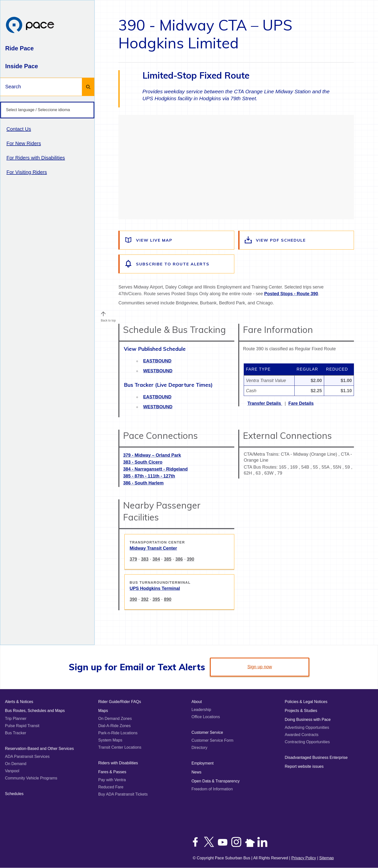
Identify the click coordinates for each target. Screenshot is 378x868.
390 (191, 559)
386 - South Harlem (143, 483)
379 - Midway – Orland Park (152, 455)
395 (156, 599)
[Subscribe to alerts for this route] (177, 264)
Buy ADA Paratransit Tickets (123, 794)
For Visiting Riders (27, 172)
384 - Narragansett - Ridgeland (155, 469)
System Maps (110, 740)
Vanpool (12, 771)
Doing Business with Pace (308, 720)
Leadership (201, 710)
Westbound (158, 371)
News (197, 772)
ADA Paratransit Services (27, 756)
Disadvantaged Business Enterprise (316, 757)
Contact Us (19, 129)
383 (145, 559)
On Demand (16, 764)
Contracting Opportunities (307, 742)
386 (179, 559)
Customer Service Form (213, 740)
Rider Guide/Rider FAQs (120, 702)
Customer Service (207, 732)
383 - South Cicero (143, 462)
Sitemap (326, 858)
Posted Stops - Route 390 (291, 294)
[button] (103, 314)
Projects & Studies (301, 711)
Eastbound (157, 361)
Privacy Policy (304, 858)
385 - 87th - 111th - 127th (149, 476)
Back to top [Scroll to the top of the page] (108, 319)
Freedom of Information (212, 789)
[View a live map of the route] (177, 240)
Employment (203, 763)
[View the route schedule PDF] (297, 240)
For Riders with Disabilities (36, 158)
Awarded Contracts (302, 735)
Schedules (14, 794)
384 (156, 559)
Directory (200, 748)
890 (168, 599)
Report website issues (304, 766)
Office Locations (206, 717)
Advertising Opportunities (307, 727)
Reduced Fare (111, 787)
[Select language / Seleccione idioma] (47, 110)
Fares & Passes (112, 772)
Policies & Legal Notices (306, 702)
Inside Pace (22, 66)
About (197, 702)
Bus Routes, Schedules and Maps (35, 711)
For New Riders (24, 143)
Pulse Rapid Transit (22, 726)
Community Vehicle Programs (31, 778)
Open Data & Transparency (216, 781)
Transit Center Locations (120, 747)
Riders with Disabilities (118, 763)
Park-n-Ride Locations (118, 733)
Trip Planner (16, 719)
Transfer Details (265, 403)
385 (168, 559)
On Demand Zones (115, 719)
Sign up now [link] (260, 667)
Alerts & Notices (19, 702)
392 (145, 599)
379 (133, 559)
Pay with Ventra (112, 780)
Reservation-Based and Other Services (39, 749)
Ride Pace (19, 48)
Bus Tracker (16, 733)
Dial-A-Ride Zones (115, 726)
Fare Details (301, 403)
